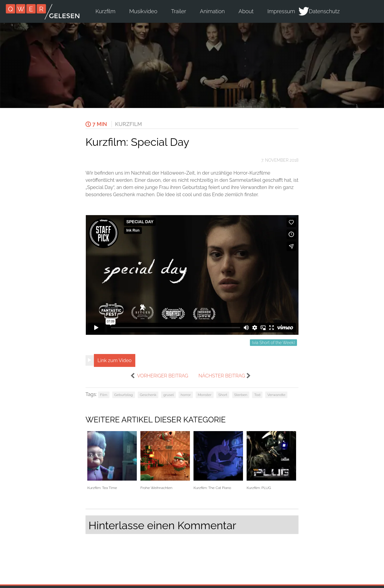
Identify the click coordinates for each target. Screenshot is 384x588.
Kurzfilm (105, 11)
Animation (212, 11)
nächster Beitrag (222, 376)
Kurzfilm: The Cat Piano (218, 461)
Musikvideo (143, 11)
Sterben (241, 395)
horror (186, 395)
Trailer (178, 11)
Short (223, 395)
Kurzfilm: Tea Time (112, 461)
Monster (205, 395)
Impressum (281, 11)
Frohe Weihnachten (165, 461)
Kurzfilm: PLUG (271, 461)
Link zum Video (115, 360)
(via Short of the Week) (273, 343)
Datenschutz (324, 11)
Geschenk (148, 395)
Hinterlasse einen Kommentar (162, 525)
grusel (168, 395)
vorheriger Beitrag (163, 376)
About (246, 11)
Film (104, 395)
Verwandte (276, 395)
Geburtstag (124, 395)
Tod (257, 395)
